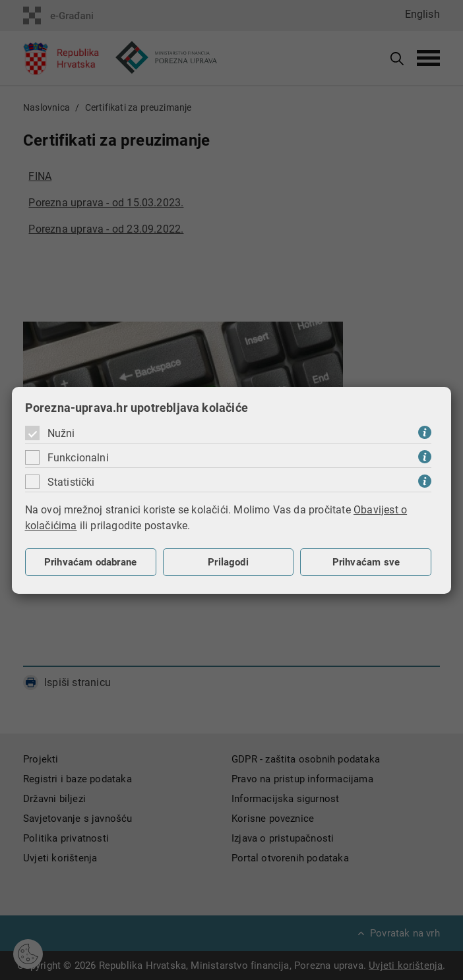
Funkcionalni (78, 458)
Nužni (61, 433)
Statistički (71, 482)
